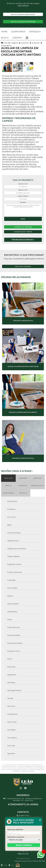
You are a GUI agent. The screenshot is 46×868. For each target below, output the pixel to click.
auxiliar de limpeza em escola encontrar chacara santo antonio (6, 45)
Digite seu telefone (23, 196)
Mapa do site (23, 854)
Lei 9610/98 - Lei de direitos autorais (23, 771)
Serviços (34, 32)
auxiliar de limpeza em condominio (36, 43)
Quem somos (18, 32)
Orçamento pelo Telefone (23, 232)
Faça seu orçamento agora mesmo (23, 14)
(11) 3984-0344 (23, 815)
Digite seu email (23, 190)
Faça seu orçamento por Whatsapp (23, 22)
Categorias (14, 43)
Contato (17, 38)
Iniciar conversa (24, 845)
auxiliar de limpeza (25, 43)
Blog (4, 38)
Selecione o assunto (16, 837)
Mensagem (23, 202)
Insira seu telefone (15, 830)
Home (4, 32)
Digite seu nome (23, 184)
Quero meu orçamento (23, 266)
